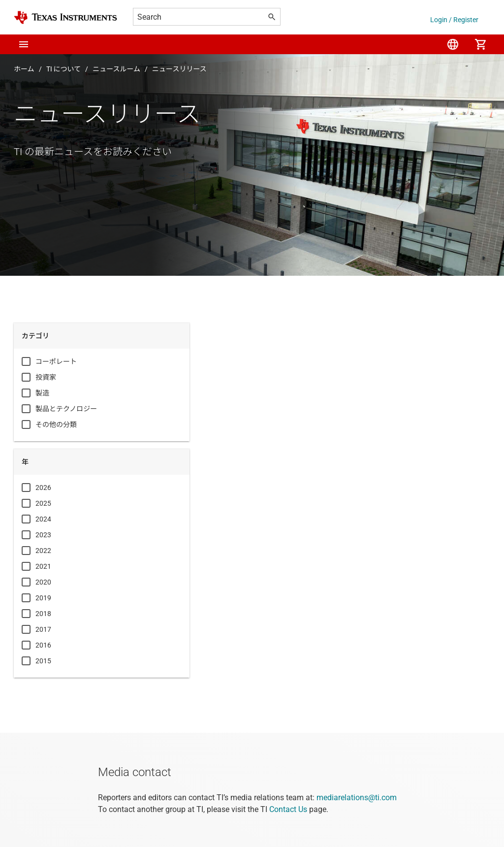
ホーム (24, 69)
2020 (43, 582)
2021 (43, 566)
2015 (43, 661)
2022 (43, 551)
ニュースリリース (179, 69)
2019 (43, 598)
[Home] (65, 17)
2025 (43, 503)
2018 (43, 614)
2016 (43, 645)
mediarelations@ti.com (357, 798)
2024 (43, 519)
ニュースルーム (116, 69)
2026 (43, 488)
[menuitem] (453, 44)
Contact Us (288, 809)
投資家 (46, 377)
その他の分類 (56, 424)
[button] (24, 44)
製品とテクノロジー (66, 409)
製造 (42, 393)
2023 (43, 535)
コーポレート (56, 361)
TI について (64, 69)
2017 (43, 629)
